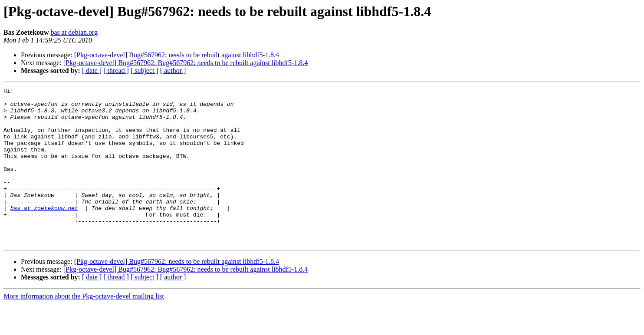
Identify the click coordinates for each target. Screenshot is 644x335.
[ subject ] (145, 71)
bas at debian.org (74, 32)
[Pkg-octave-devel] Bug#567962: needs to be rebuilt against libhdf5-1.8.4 (177, 55)
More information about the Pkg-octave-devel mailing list (84, 327)
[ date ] (92, 71)
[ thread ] (116, 71)
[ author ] (173, 71)
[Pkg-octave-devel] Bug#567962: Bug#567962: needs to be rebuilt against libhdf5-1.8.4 (186, 63)
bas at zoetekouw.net (44, 233)
